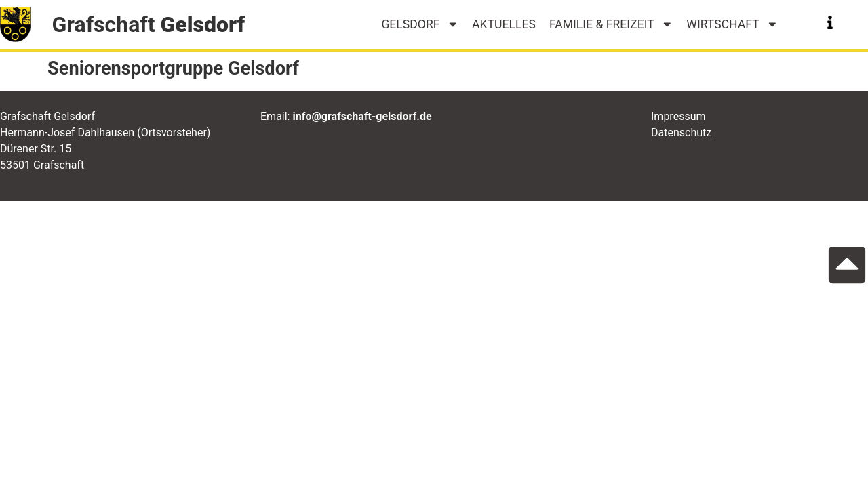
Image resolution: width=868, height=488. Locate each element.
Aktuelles (504, 24)
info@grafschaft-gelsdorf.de (362, 116)
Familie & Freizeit (611, 24)
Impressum (678, 116)
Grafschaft (149, 24)
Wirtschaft (732, 24)
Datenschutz (681, 133)
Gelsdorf (420, 24)
